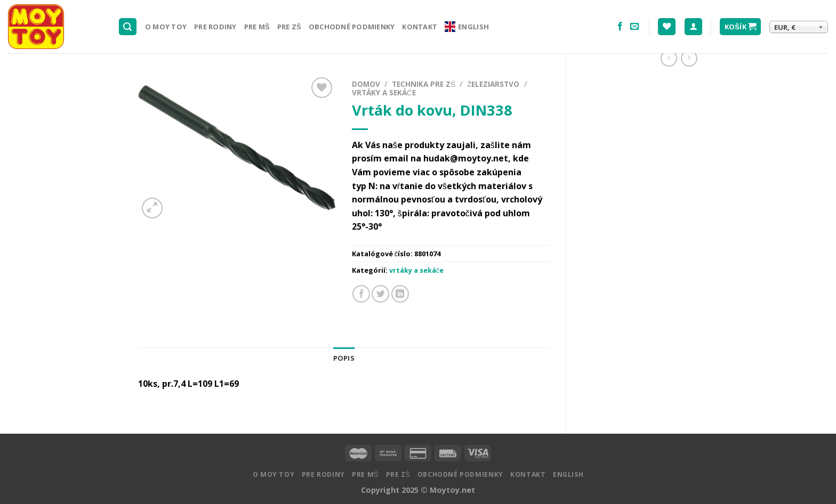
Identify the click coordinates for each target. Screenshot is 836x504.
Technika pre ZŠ (424, 84)
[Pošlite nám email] (634, 27)
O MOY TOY (166, 27)
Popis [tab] (344, 358)
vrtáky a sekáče (384, 92)
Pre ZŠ (289, 27)
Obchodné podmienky (352, 27)
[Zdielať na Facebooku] (361, 294)
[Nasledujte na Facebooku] (620, 27)
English (467, 27)
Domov (366, 84)
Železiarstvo (493, 84)
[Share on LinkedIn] (400, 294)
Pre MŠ (257, 27)
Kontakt (420, 27)
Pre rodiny (215, 27)
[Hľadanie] (128, 27)
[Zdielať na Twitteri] (380, 294)
